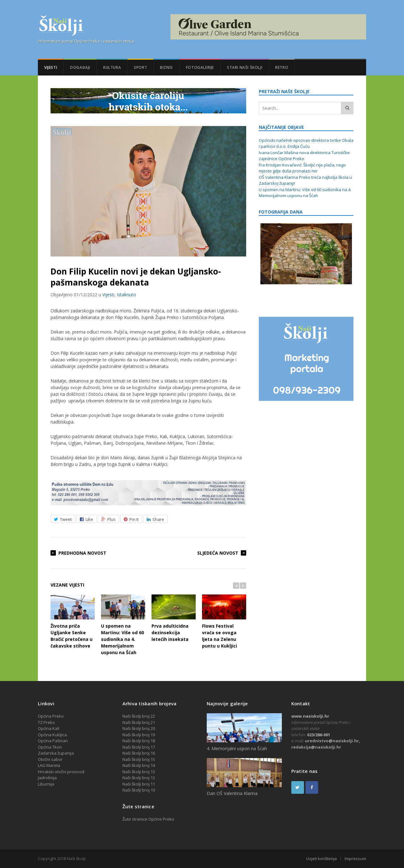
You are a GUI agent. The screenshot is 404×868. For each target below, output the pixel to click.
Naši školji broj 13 (139, 772)
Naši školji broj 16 (139, 753)
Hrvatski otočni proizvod (61, 772)
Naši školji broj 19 (139, 735)
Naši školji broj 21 (139, 722)
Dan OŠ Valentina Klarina (232, 793)
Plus (108, 519)
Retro (282, 67)
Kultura (112, 67)
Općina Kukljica (52, 735)
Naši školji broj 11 (139, 784)
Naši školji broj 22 (139, 716)
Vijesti (51, 67)
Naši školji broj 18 (139, 741)
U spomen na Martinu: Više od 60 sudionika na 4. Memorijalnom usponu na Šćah (123, 625)
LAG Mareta (49, 765)
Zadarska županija (56, 753)
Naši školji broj (137, 765)
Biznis (166, 67)
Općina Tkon (50, 747)
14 (153, 765)
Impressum (355, 859)
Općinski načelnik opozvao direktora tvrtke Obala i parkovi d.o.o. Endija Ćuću (306, 143)
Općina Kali (49, 728)
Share (155, 519)
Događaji (80, 67)
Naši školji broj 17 (139, 747)
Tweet (63, 519)
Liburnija (46, 784)
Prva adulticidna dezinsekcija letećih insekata (174, 618)
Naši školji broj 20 (139, 728)
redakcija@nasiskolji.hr (316, 747)
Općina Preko (51, 716)
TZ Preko (46, 722)
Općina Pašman (53, 741)
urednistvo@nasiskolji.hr (332, 741)
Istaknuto (126, 295)
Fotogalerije (200, 67)
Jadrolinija (47, 778)
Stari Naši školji (245, 67)
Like (86, 519)
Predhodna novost (82, 553)
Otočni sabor (50, 759)
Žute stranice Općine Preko (148, 819)
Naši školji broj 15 (139, 759)
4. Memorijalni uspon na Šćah (237, 748)
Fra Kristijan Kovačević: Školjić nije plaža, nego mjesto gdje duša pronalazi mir (302, 168)
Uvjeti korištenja (321, 859)
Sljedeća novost (218, 553)
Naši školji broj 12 (139, 778)
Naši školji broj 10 (139, 790)
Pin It (131, 519)
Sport (140, 67)
